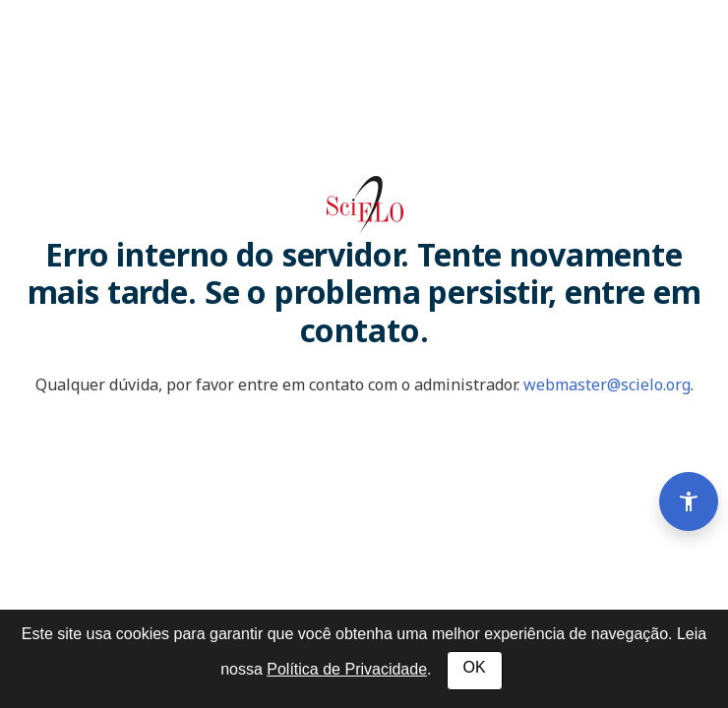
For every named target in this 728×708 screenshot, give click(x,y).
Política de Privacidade (347, 669)
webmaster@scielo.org (607, 384)
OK (475, 667)
